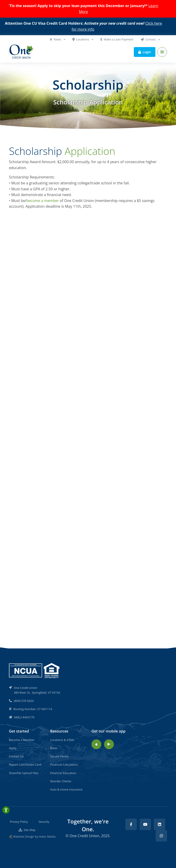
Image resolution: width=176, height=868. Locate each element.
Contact (149, 39)
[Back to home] (22, 52)
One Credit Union (84, 836)
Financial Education (63, 773)
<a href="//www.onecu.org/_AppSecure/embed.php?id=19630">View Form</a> (88, 411)
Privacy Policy (19, 822)
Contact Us (16, 756)
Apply (13, 748)
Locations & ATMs (62, 740)
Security (44, 822)
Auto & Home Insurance (66, 789)
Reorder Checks (61, 781)
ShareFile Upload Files (24, 773)
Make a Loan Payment (117, 39)
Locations (81, 39)
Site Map (27, 830)
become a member (43, 201)
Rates (56, 39)
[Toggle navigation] (162, 52)
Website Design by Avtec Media (34, 836)
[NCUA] (35, 670)
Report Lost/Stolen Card (25, 764)
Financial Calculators (64, 764)
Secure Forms (59, 756)
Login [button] (145, 52)
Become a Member (22, 740)
